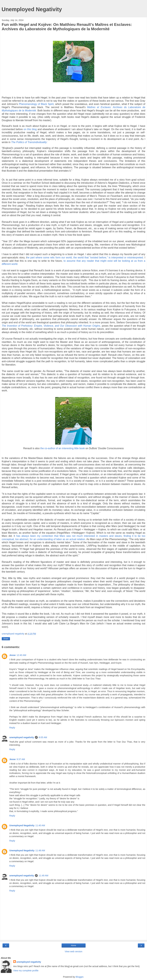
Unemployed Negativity (32, 9)
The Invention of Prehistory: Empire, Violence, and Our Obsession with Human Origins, (51, 326)
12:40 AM (21, 655)
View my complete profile (26, 971)
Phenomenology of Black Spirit (36, 104)
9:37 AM (21, 759)
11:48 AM (40, 850)
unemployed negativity (22, 737)
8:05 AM (43, 737)
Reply (12, 728)
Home (73, 945)
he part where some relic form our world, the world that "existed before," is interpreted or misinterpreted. (86, 258)
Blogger (79, 977)
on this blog (30, 129)
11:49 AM (43, 876)
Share (6, 639)
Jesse (12, 655)
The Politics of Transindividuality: (29, 142)
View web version (74, 951)
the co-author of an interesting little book (63, 448)
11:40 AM (40, 825)
